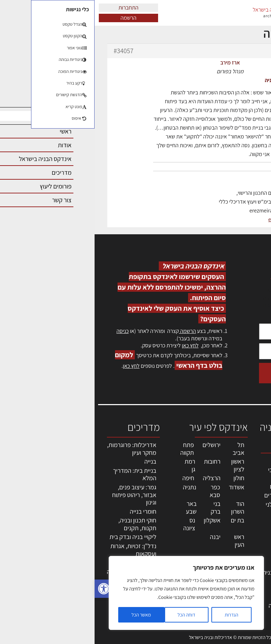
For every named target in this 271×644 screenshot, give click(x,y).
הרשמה (34, 18)
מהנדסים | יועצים (196, 486)
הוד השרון (143, 507)
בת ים (143, 520)
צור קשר (254, 559)
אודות (256, 566)
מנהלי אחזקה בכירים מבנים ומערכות (247, 521)
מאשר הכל (47, 615)
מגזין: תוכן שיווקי (251, 585)
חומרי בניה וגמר (197, 537)
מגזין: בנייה (250, 574)
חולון (144, 478)
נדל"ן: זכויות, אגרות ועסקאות (39, 550)
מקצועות (206, 461)
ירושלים (117, 445)
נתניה (95, 487)
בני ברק (121, 507)
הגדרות (137, 615)
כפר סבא (120, 491)
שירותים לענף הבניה (192, 572)
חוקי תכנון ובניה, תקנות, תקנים (43, 524)
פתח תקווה (93, 449)
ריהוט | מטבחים (198, 547)
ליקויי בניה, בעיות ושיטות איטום (248, 498)
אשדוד (142, 487)
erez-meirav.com (193, 219)
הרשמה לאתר (247, 543)
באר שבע (97, 507)
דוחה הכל (92, 615)
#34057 (29, 51)
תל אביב (144, 449)
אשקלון (117, 520)
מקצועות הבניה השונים (198, 525)
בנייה (56, 461)
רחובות (118, 461)
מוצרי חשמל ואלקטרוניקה (201, 559)
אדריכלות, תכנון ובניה (251, 464)
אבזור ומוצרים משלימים (199, 585)
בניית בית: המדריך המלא (40, 474)
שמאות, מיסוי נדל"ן (248, 479)
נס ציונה (95, 524)
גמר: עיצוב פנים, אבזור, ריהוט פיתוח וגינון (40, 495)
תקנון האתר (249, 597)
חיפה (94, 478)
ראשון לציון (143, 465)
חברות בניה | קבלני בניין (194, 508)
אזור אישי (252, 536)
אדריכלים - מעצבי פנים (195, 474)
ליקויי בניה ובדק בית (38, 537)
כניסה (28, 331)
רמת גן (95, 465)
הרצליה (117, 478)
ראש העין (144, 541)
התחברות (34, 8)
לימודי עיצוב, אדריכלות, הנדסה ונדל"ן (195, 605)
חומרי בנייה (49, 511)
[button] (9, 589)
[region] (92, 593)
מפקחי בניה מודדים (193, 495)
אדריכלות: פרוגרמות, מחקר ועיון (37, 449)
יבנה (121, 537)
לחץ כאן (95, 345)
